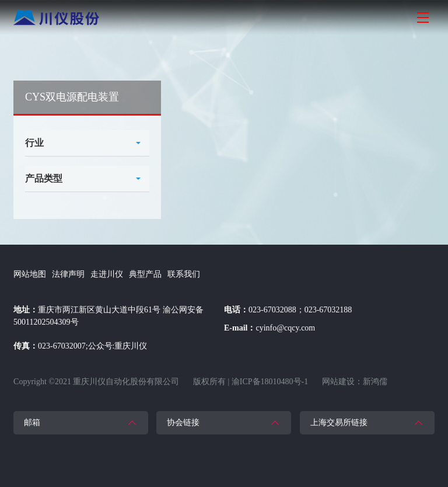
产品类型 (44, 178)
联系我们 (184, 274)
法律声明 (68, 274)
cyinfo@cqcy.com (285, 328)
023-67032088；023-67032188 (300, 310)
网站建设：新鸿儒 (355, 382)
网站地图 (30, 274)
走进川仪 (107, 274)
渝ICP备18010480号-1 (270, 382)
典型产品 (145, 274)
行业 (34, 143)
